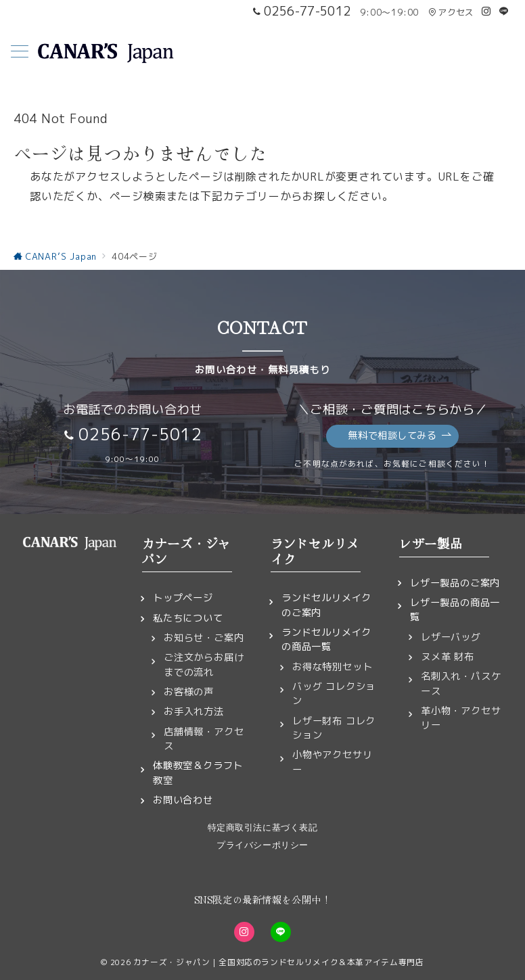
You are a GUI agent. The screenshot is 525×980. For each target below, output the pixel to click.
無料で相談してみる (400, 436)
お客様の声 (189, 692)
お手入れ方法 (194, 711)
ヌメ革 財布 (448, 657)
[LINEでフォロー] (504, 11)
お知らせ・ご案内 (204, 638)
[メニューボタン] (20, 53)
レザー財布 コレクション (334, 728)
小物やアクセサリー (332, 762)
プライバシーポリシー (262, 845)
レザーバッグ (451, 637)
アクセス (451, 12)
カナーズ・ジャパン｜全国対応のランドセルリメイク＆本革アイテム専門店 (279, 962)
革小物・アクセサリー (461, 718)
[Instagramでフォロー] (486, 11)
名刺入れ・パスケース (461, 683)
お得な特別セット (332, 667)
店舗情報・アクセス (204, 739)
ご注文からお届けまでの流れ (204, 664)
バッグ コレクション (334, 694)
